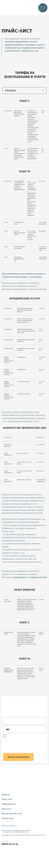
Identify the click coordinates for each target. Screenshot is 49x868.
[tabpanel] (24, 101)
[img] (8, 8)
